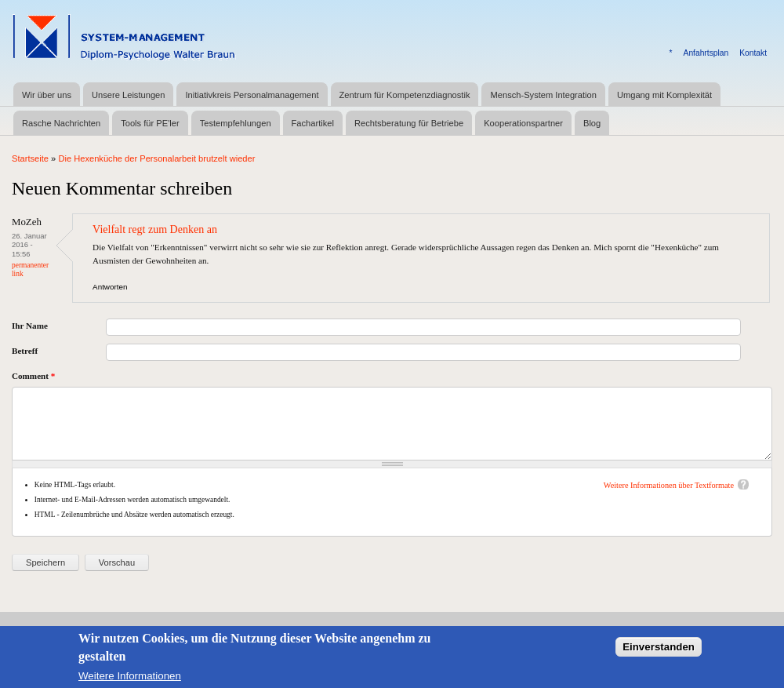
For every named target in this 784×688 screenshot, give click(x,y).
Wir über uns (47, 95)
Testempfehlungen (236, 123)
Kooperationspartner (523, 123)
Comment (33, 376)
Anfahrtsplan (706, 53)
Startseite (30, 158)
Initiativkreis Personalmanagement (252, 95)
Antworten (110, 287)
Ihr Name (30, 326)
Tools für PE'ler (150, 123)
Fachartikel (313, 123)
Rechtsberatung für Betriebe (409, 123)
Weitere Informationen (130, 680)
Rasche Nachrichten (61, 123)
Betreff (25, 351)
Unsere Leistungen (128, 95)
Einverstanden (659, 650)
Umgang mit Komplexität (664, 95)
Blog (592, 123)
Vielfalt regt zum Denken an (155, 229)
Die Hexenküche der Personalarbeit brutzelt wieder (156, 158)
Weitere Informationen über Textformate (669, 485)
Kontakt (753, 53)
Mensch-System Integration (543, 95)
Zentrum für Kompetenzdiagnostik (405, 95)
